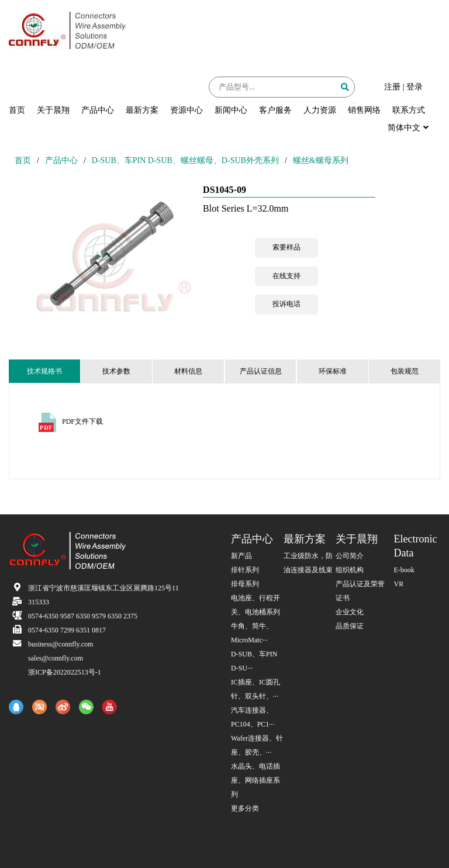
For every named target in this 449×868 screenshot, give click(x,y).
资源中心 (186, 110)
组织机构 (350, 570)
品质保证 (350, 626)
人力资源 (320, 110)
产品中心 (98, 110)
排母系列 (245, 584)
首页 (17, 110)
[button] (354, 103)
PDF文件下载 (82, 421)
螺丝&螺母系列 (321, 160)
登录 (415, 87)
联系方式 (409, 110)
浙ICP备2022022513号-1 (65, 672)
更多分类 (245, 808)
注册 (392, 87)
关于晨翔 (53, 110)
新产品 (241, 556)
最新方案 (142, 110)
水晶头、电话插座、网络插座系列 (255, 780)
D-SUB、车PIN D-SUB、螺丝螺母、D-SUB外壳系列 (185, 160)
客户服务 (275, 110)
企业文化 (350, 612)
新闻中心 (231, 110)
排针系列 (245, 570)
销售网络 (364, 110)
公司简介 (350, 556)
